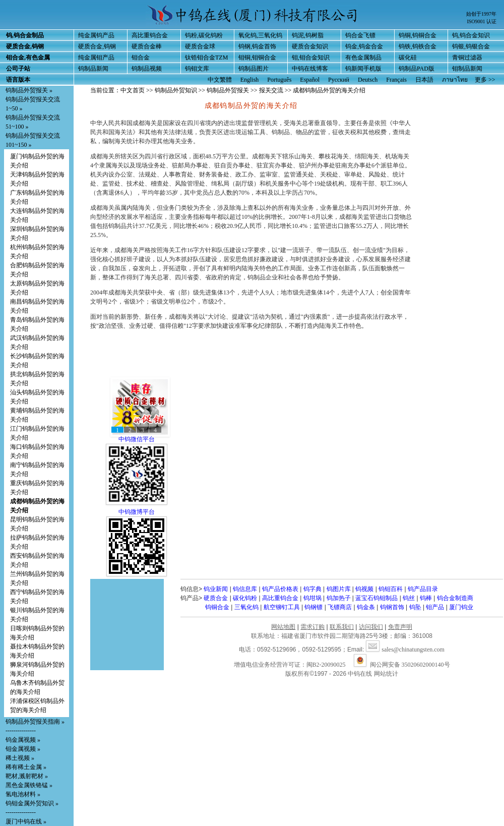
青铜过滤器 (467, 57)
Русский (339, 80)
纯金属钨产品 (96, 35)
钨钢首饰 (392, 607)
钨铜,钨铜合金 (418, 35)
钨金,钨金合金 (364, 46)
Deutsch (368, 80)
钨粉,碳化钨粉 (204, 35)
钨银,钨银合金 (471, 46)
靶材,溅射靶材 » (27, 776)
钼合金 (141, 57)
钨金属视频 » (23, 740)
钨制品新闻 (93, 69)
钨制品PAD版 (417, 69)
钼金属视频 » (23, 749)
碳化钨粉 (245, 598)
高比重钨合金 (150, 35)
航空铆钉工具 (282, 607)
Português (279, 80)
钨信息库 (245, 589)
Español (310, 80)
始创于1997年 (481, 14)
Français (396, 80)
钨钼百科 (391, 589)
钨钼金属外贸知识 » (32, 803)
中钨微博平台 (137, 512)
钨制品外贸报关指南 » (35, 722)
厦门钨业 (461, 607)
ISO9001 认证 (482, 21)
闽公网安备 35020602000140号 (402, 665)
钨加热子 (339, 598)
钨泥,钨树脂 (308, 35)
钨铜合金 (217, 607)
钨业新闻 (216, 589)
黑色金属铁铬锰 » (29, 785)
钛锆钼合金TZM (206, 57)
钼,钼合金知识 (311, 57)
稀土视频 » (20, 758)
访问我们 (371, 627)
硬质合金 (216, 598)
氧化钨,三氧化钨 (260, 35)
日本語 (424, 80)
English (250, 80)
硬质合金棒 (147, 46)
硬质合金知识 (310, 46)
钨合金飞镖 (360, 35)
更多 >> (485, 80)
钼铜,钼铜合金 (257, 57)
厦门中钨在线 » (26, 821)
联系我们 (342, 627)
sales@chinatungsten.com (405, 650)
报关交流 (271, 90)
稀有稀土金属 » (26, 767)
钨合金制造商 (455, 598)
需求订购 (312, 627)
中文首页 (133, 90)
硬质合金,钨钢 (97, 46)
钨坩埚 (312, 598)
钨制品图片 (254, 69)
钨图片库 (339, 589)
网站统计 (386, 674)
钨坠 (415, 607)
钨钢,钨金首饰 (257, 46)
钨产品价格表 (280, 589)
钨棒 (426, 598)
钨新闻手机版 (363, 69)
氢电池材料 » (23, 794)
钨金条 (366, 607)
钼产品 (435, 607)
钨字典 (312, 589)
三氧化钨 (246, 607)
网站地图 (283, 627)
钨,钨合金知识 (471, 35)
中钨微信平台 (137, 439)
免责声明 (400, 627)
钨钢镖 (313, 607)
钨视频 (364, 589)
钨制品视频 (147, 69)
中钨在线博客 (310, 69)
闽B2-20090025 (326, 665)
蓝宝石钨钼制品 (376, 598)
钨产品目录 (423, 589)
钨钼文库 (197, 69)
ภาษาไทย (455, 80)
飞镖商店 (340, 607)
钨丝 (409, 598)
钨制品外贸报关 (228, 90)
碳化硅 (408, 57)
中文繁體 (220, 80)
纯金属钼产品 (96, 57)
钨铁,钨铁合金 (418, 46)
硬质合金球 (200, 46)
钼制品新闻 (467, 69)
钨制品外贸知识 (176, 90)
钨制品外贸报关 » (29, 90)
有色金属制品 (363, 57)
